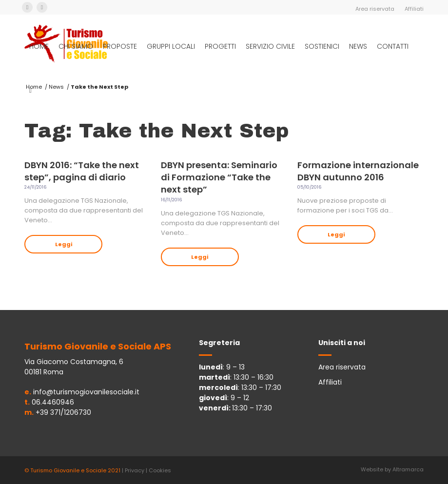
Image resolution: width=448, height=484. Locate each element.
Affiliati (414, 9)
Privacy (135, 470)
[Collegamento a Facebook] (27, 7)
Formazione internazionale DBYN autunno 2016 (358, 171)
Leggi (64, 244)
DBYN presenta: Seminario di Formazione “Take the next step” (219, 177)
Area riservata (375, 9)
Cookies (160, 470)
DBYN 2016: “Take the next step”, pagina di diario (82, 171)
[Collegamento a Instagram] (42, 7)
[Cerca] (30, 90)
